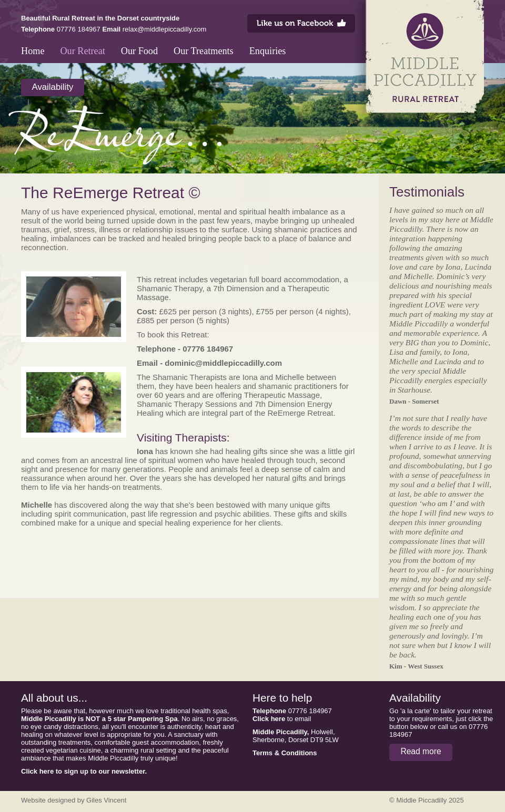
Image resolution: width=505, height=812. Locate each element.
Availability (53, 87)
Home (33, 51)
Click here (269, 719)
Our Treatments (204, 51)
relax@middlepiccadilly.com (165, 29)
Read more (421, 751)
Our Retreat (82, 51)
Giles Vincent (106, 800)
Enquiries (268, 51)
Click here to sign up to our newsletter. (84, 771)
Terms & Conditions (285, 753)
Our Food (139, 51)
